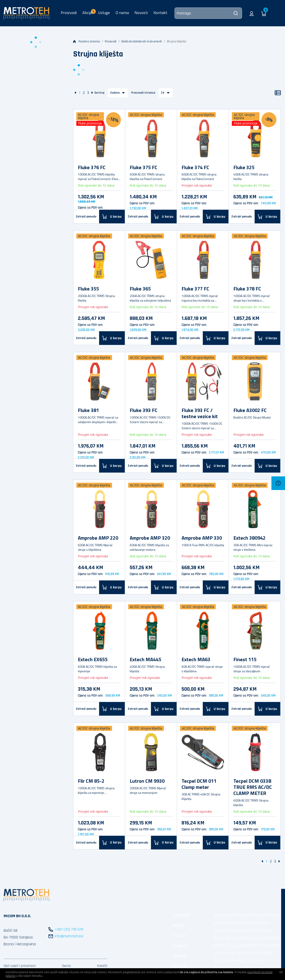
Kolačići (102, 966)
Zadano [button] (115, 93)
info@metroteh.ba (69, 936)
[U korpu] (112, 216)
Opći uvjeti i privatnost (20, 966)
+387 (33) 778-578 (69, 929)
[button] (252, 13)
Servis (66, 966)
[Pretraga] (208, 13)
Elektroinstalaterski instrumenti (142, 41)
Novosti (141, 13)
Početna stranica (87, 41)
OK (281, 972)
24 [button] (163, 93)
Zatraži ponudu (86, 217)
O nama (122, 13)
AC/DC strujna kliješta (89, 116)
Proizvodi (69, 13)
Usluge (104, 13)
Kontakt (160, 13)
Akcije (178, 925)
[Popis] (278, 93)
